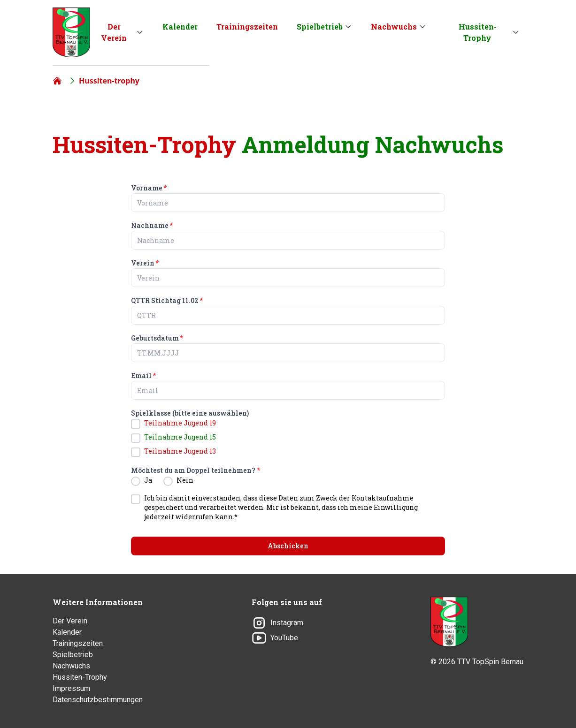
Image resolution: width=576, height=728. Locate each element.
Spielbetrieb (320, 27)
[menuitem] (119, 32)
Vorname (149, 188)
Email (143, 375)
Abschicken (288, 546)
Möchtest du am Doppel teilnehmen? (196, 470)
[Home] (57, 81)
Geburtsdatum (157, 338)
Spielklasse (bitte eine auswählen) (190, 413)
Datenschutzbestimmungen (98, 700)
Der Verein (114, 32)
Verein (145, 263)
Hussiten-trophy (109, 81)
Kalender (180, 27)
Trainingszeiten (247, 27)
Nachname (152, 225)
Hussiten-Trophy (478, 32)
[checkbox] (136, 424)
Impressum (71, 688)
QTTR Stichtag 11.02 (167, 300)
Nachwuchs (394, 27)
